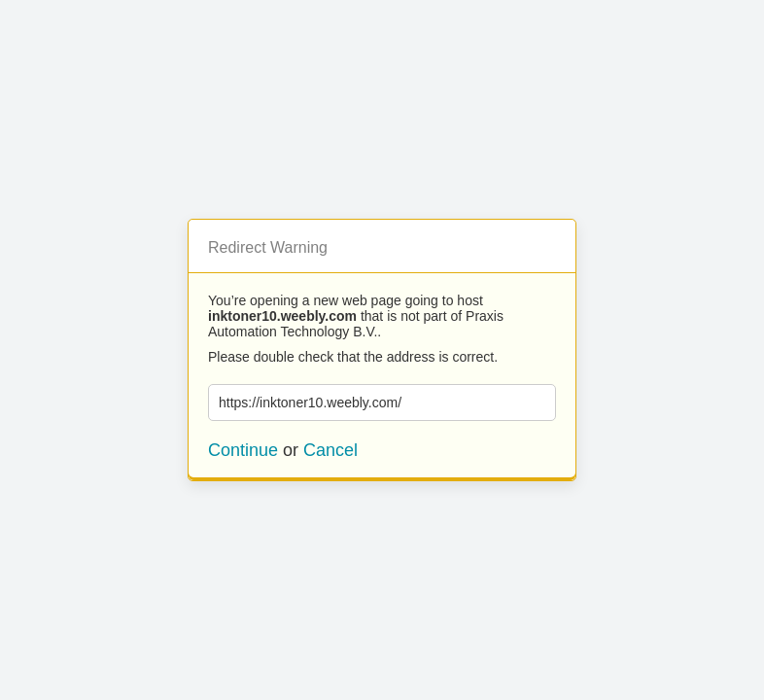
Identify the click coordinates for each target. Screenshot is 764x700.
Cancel (330, 450)
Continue (243, 450)
